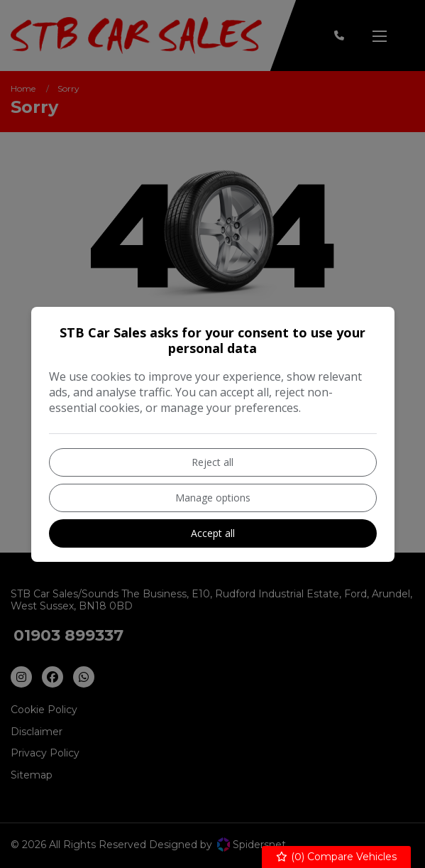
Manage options (213, 498)
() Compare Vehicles (337, 857)
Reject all (213, 462)
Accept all (213, 533)
